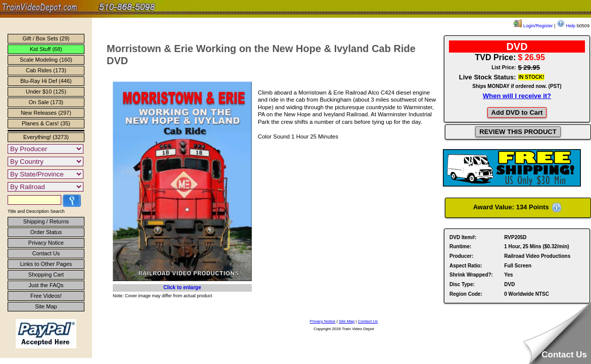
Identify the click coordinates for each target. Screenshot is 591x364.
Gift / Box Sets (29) (46, 38)
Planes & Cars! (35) (46, 123)
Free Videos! (46, 296)
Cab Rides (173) (46, 70)
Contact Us (46, 253)
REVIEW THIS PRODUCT (518, 132)
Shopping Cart (46, 275)
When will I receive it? (517, 96)
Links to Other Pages (46, 264)
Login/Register (533, 26)
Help (566, 26)
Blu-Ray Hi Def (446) (46, 81)
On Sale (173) (46, 102)
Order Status (46, 232)
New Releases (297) (46, 113)
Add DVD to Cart (517, 112)
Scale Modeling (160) (46, 60)
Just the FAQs (46, 285)
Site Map (46, 306)
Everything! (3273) (46, 137)
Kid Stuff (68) (46, 49)
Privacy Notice (46, 243)
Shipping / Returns (46, 221)
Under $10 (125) (46, 92)
